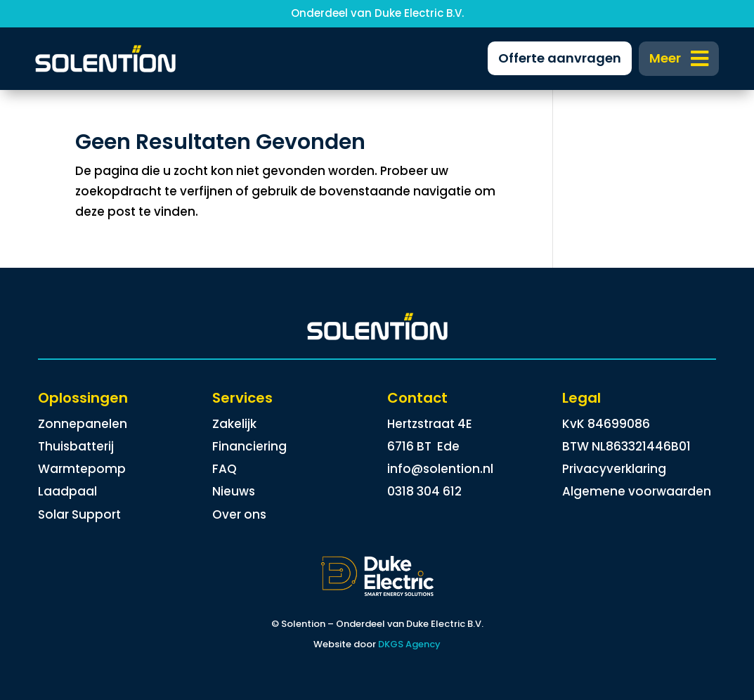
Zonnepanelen (83, 424)
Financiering (249, 446)
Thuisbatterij (76, 446)
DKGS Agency (409, 644)
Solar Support (79, 514)
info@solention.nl (440, 469)
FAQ (225, 469)
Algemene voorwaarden (637, 491)
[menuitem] (679, 59)
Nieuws (234, 491)
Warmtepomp (82, 469)
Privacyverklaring (614, 469)
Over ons (239, 514)
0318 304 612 (424, 491)
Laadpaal (67, 491)
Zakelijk (234, 424)
